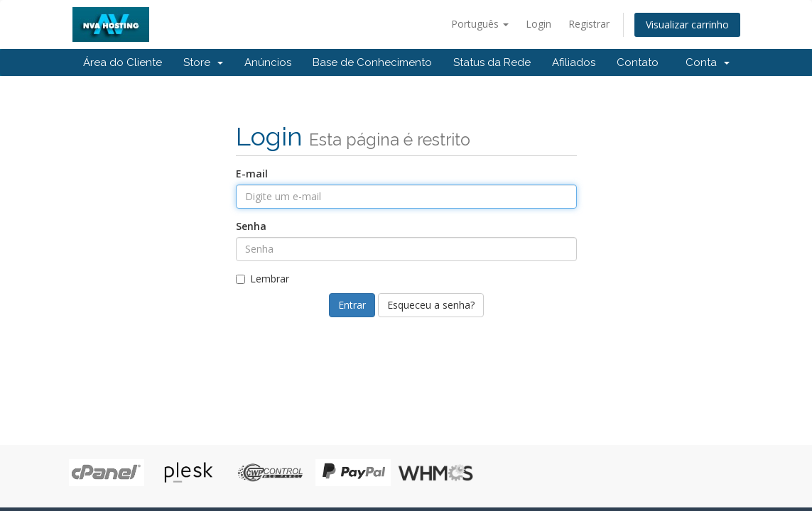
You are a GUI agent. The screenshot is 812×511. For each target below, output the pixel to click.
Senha (251, 226)
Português (480, 24)
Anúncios (268, 62)
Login (538, 24)
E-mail (252, 174)
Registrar (589, 24)
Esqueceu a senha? (431, 305)
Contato (638, 62)
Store (203, 62)
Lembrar (262, 279)
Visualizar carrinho (687, 24)
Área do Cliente (123, 62)
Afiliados (574, 62)
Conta (708, 62)
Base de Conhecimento (372, 62)
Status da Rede (492, 62)
